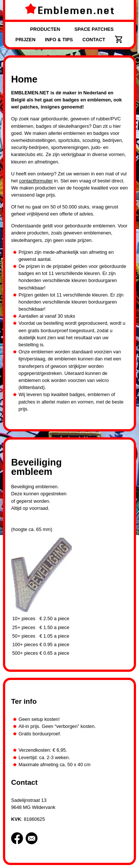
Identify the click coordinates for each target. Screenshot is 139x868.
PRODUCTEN (45, 29)
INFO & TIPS (59, 40)
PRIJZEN (26, 40)
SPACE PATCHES (94, 29)
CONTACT (94, 40)
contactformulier (36, 181)
